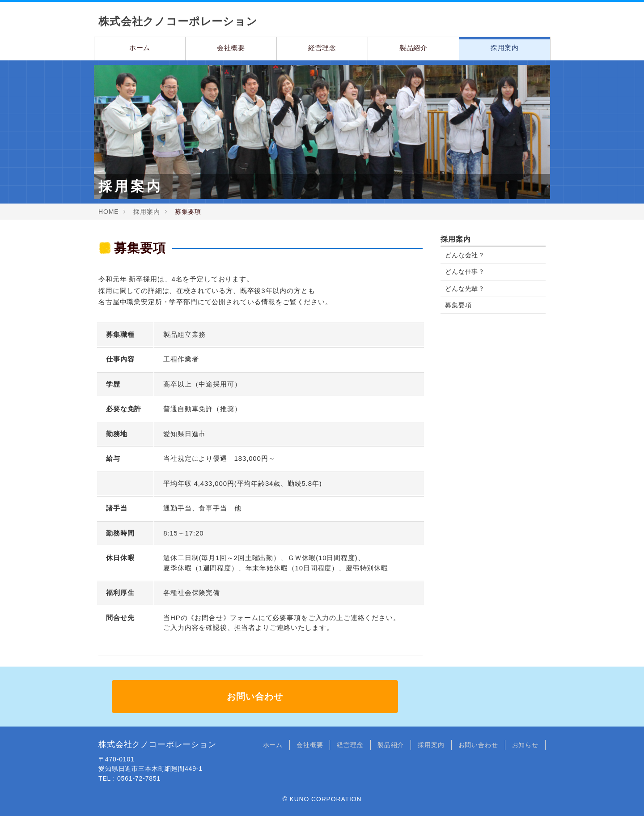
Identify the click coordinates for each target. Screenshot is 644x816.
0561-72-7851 (139, 778)
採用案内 (505, 48)
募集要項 (458, 305)
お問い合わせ (255, 697)
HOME (108, 212)
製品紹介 (413, 48)
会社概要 (231, 48)
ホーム (140, 48)
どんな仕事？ (465, 272)
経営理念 (322, 48)
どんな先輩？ (465, 289)
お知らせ (525, 745)
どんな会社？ (465, 255)
